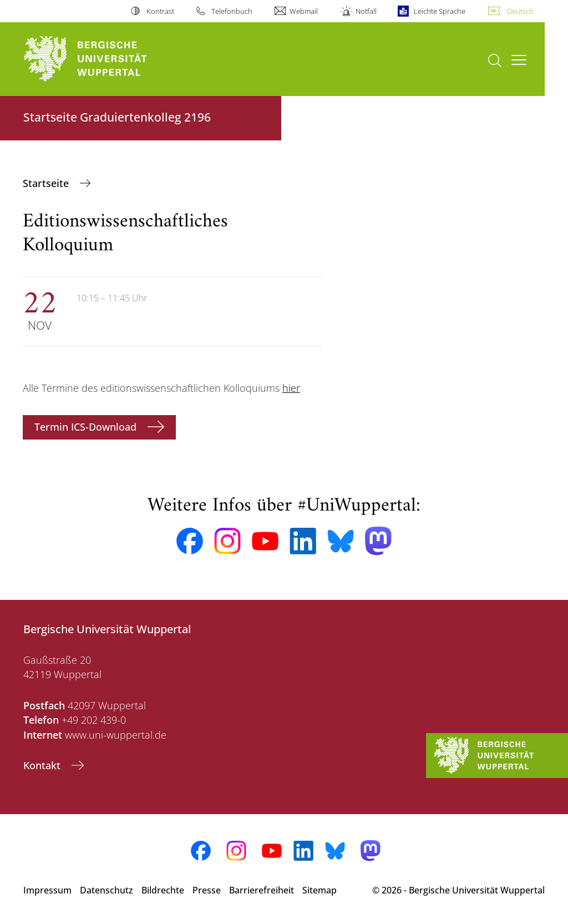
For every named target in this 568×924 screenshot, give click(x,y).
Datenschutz (106, 890)
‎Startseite (47, 183)
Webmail (304, 11)
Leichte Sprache (440, 11)
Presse (207, 890)
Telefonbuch (232, 11)
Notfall (366, 11)
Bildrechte (163, 890)
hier (291, 388)
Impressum (47, 890)
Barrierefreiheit (262, 890)
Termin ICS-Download (87, 427)
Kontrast (160, 11)
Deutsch (520, 11)
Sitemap (319, 890)
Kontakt (43, 765)
